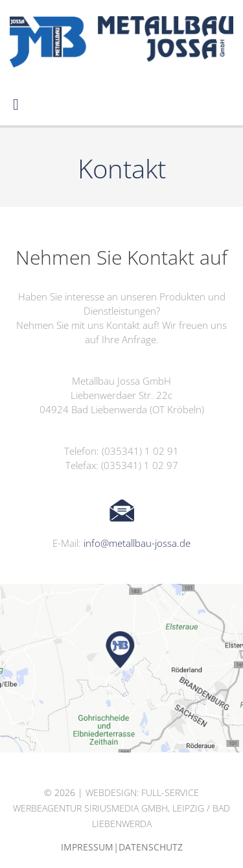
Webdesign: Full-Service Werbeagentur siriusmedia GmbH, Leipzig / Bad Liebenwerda (121, 808)
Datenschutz (151, 847)
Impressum (87, 847)
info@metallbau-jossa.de (137, 543)
